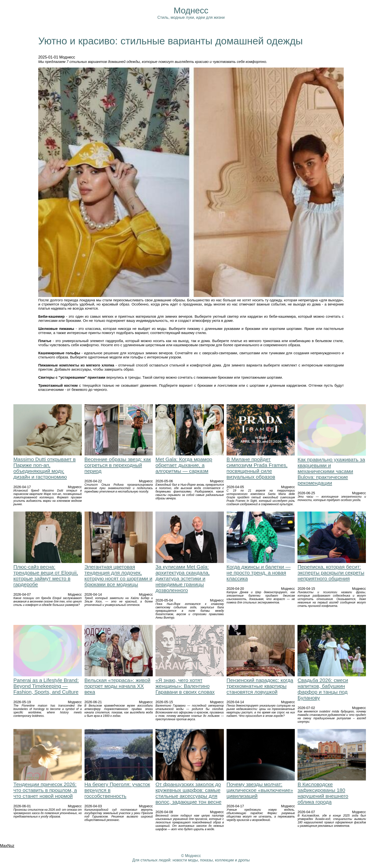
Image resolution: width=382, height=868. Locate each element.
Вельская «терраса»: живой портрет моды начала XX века (118, 686)
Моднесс (191, 10)
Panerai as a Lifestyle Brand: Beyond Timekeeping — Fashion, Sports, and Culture (46, 686)
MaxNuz (7, 846)
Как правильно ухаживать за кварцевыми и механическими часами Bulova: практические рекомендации (331, 471)
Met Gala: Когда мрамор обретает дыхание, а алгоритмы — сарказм (184, 465)
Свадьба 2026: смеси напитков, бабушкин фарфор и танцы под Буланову (323, 689)
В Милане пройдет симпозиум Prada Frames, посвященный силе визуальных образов (257, 468)
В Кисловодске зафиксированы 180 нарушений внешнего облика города (323, 793)
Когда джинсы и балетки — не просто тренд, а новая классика (259, 573)
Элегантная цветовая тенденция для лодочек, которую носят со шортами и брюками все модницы (119, 576)
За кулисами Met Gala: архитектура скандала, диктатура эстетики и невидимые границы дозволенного (182, 578)
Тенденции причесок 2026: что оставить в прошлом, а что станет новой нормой (45, 790)
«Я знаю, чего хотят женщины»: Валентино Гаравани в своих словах (185, 686)
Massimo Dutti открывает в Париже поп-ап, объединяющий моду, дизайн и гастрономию (45, 468)
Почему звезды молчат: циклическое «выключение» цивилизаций (260, 790)
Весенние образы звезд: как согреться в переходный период (118, 465)
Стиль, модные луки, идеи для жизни (191, 17)
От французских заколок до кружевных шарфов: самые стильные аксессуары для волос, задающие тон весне (188, 793)
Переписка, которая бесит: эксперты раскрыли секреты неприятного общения (331, 573)
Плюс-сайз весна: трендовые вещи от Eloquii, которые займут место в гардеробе (46, 576)
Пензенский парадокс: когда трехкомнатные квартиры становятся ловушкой (260, 686)
